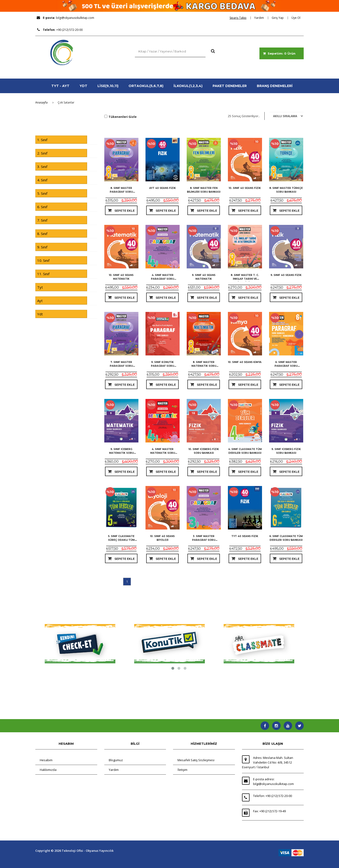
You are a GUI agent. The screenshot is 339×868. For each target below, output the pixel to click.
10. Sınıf (43, 260)
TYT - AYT (60, 86)
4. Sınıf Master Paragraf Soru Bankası (162, 279)
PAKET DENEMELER (230, 86)
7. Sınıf (42, 220)
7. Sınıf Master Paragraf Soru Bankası (121, 366)
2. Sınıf (42, 153)
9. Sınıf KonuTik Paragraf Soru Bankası (162, 366)
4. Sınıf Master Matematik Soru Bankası (163, 453)
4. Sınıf (42, 180)
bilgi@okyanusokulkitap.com (75, 18)
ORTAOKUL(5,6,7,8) (146, 86)
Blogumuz (116, 760)
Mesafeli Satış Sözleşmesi (196, 760)
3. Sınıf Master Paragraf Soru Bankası (204, 540)
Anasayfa (41, 102)
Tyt (40, 287)
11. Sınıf (43, 274)
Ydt (40, 314)
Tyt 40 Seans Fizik (245, 536)
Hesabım (46, 760)
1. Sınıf (42, 140)
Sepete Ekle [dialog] (124, 211)
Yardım (114, 770)
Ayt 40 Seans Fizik (163, 188)
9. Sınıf (42, 247)
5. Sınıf (42, 193)
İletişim (182, 770)
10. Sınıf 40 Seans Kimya (245, 362)
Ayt (40, 301)
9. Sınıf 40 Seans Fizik (286, 275)
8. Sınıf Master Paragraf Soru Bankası (121, 192)
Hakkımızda (48, 770)
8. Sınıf (42, 234)
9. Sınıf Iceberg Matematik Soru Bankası (121, 453)
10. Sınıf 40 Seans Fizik (245, 188)
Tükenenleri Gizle (123, 117)
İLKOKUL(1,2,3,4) (188, 86)
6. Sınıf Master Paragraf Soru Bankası (286, 366)
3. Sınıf (42, 167)
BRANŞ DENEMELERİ (275, 86)
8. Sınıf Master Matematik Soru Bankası (204, 366)
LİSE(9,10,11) (108, 86)
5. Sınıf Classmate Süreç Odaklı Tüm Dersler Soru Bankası (121, 540)
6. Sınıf (42, 207)
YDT (83, 86)
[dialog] (240, 18)
